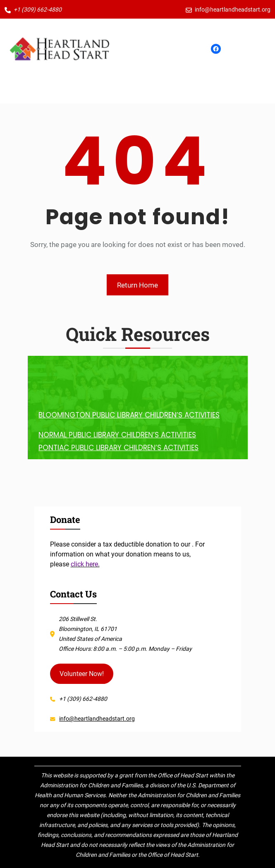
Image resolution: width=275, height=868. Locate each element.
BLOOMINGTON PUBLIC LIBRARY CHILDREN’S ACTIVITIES (129, 415)
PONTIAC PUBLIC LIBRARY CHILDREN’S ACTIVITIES (118, 448)
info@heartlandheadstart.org (97, 719)
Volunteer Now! (82, 674)
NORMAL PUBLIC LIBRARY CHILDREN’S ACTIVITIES (117, 435)
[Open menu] (138, 49)
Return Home (137, 285)
